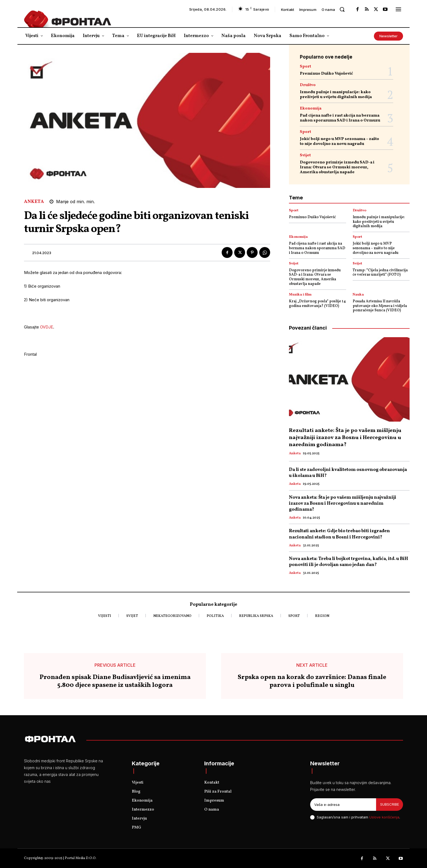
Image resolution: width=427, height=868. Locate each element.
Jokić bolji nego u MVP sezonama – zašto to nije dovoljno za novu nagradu (339, 141)
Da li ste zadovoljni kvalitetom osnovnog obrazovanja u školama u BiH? (348, 473)
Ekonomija (311, 109)
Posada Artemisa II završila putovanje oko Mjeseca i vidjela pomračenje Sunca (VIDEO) (380, 306)
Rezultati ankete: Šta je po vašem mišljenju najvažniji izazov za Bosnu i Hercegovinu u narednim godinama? (345, 438)
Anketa (34, 202)
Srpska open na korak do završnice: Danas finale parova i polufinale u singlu (312, 681)
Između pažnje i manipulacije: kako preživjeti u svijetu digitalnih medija (336, 95)
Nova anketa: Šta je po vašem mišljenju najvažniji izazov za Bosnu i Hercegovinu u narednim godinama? (343, 503)
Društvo (308, 85)
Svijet (305, 155)
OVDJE (47, 327)
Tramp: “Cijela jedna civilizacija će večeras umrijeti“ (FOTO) (380, 273)
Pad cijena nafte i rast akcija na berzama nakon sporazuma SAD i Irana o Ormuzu (340, 118)
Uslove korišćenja (384, 817)
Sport (305, 67)
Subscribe (390, 804)
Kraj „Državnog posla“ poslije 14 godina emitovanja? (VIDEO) (317, 304)
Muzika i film (300, 295)
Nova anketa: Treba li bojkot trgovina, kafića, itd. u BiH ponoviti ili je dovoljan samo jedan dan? (349, 562)
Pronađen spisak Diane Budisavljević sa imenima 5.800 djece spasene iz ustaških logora (115, 681)
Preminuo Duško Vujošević (326, 74)
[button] (342, 9)
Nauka (358, 295)
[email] (343, 805)
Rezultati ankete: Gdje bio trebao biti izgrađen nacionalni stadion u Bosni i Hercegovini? (339, 534)
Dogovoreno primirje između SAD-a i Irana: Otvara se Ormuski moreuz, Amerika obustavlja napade (337, 167)
